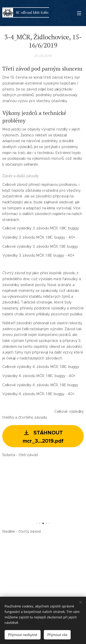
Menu (79, 13)
